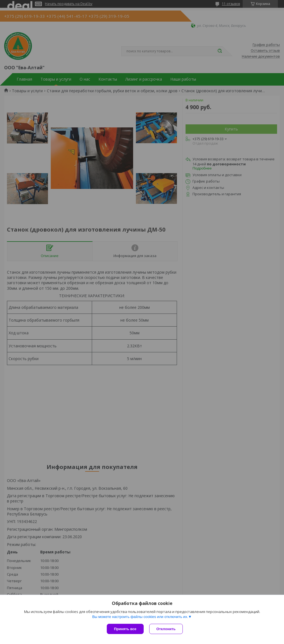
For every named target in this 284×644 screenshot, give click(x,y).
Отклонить (166, 629)
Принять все (125, 629)
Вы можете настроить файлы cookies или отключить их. (140, 617)
